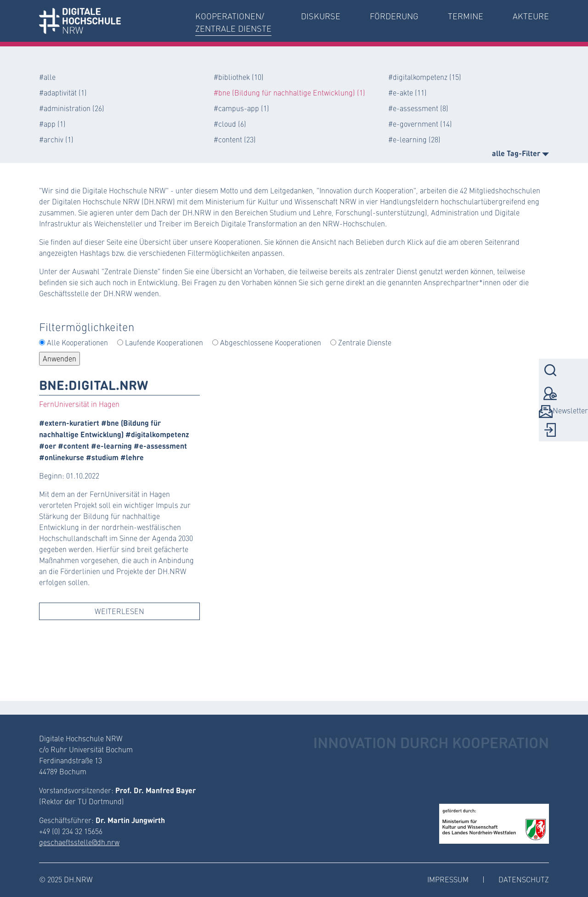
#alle (47, 77)
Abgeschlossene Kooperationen (271, 342)
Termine (466, 16)
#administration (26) (72, 108)
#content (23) (235, 139)
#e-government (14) (420, 124)
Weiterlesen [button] (119, 611)
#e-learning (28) (414, 139)
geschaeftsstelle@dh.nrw (79, 842)
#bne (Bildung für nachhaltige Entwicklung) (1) (289, 93)
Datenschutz (524, 879)
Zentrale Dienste (365, 342)
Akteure (531, 16)
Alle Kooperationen (77, 342)
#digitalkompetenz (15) (425, 77)
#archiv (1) (56, 139)
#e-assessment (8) (418, 108)
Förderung (394, 16)
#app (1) (52, 124)
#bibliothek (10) (239, 77)
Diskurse (321, 16)
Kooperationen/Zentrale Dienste (233, 22)
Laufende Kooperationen (164, 342)
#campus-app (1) (241, 108)
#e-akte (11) (407, 93)
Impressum (448, 879)
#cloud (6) (230, 124)
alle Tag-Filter (520, 153)
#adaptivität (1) (63, 93)
